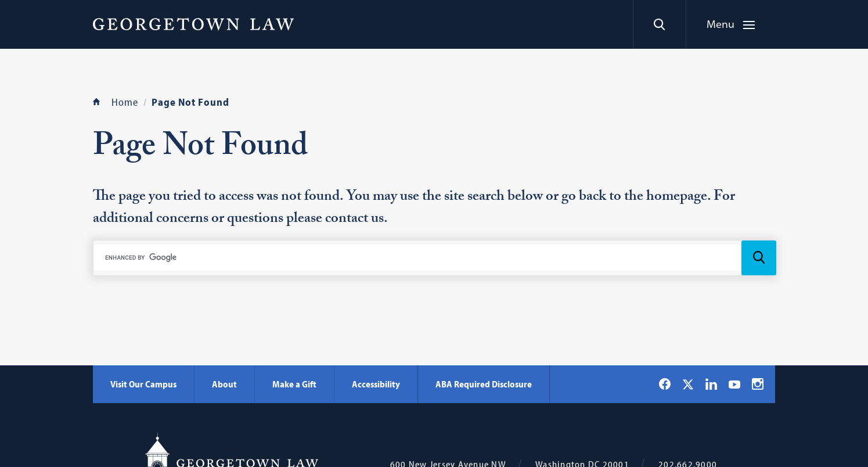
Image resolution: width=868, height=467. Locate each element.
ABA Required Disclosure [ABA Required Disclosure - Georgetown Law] (484, 384)
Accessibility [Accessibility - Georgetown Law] (376, 384)
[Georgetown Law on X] (688, 384)
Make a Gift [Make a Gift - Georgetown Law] (294, 384)
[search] (416, 257)
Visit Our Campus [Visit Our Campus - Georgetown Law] (143, 384)
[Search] (659, 24)
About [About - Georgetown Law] (224, 384)
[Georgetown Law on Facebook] (665, 384)
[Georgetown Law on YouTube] (734, 384)
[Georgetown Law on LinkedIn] (711, 384)
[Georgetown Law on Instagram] (758, 384)
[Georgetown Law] (193, 24)
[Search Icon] (759, 258)
